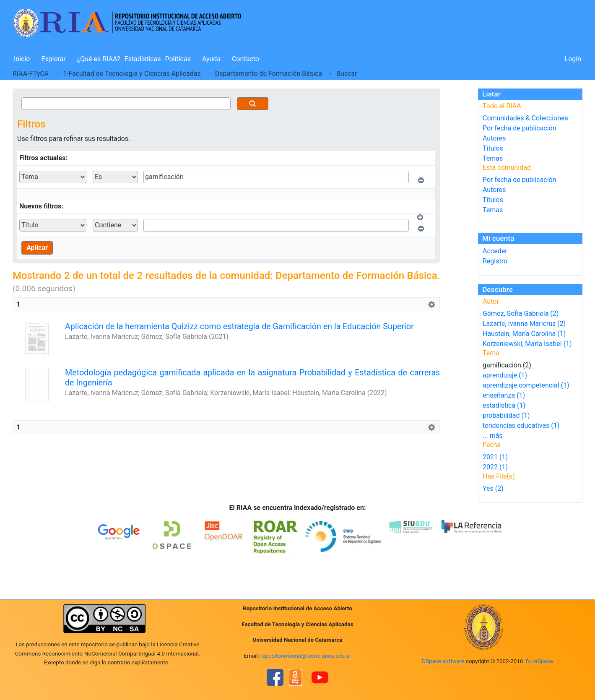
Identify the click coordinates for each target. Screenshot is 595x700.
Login (573, 59)
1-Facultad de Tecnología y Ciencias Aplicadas (132, 74)
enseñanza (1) (504, 395)
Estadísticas (143, 59)
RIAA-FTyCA (31, 74)
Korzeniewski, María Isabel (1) (527, 344)
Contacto (246, 59)
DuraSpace (539, 661)
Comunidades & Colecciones (525, 118)
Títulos (493, 148)
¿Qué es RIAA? (99, 59)
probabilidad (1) (506, 415)
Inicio (22, 59)
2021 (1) (495, 457)
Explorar (53, 59)
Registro (495, 261)
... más (493, 436)
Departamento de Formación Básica (269, 74)
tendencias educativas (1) (521, 425)
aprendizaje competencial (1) (526, 385)
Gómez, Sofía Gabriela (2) (521, 314)
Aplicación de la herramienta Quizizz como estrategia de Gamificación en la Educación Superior (239, 327)
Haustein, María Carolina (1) (524, 334)
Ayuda (211, 59)
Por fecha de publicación (520, 128)
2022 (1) (495, 467)
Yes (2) (493, 488)
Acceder (495, 251)
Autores (494, 138)
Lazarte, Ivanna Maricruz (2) (524, 324)
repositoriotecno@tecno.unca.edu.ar (306, 656)
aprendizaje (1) (505, 375)
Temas (493, 158)
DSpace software (443, 661)
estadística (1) (504, 405)
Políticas (178, 59)
